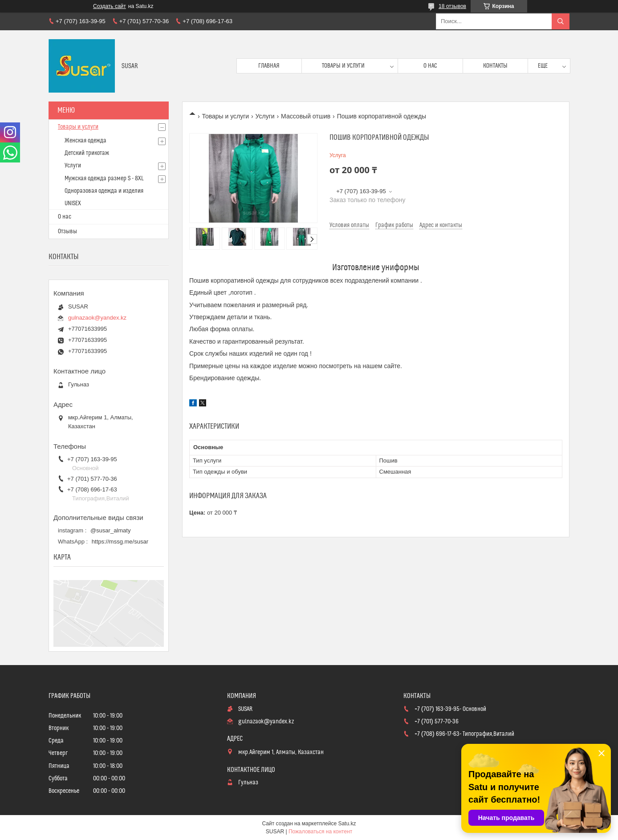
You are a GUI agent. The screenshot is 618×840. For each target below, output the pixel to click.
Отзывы (67, 231)
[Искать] (561, 21)
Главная (269, 66)
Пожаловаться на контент (320, 832)
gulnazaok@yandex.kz (97, 318)
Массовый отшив (306, 116)
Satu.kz (347, 824)
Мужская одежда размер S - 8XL (104, 179)
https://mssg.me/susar (120, 542)
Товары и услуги (343, 66)
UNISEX (73, 203)
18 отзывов (452, 6)
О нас (430, 66)
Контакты (495, 66)
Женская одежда (85, 141)
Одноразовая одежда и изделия (104, 191)
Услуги (265, 116)
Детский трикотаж (87, 153)
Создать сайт (110, 6)
